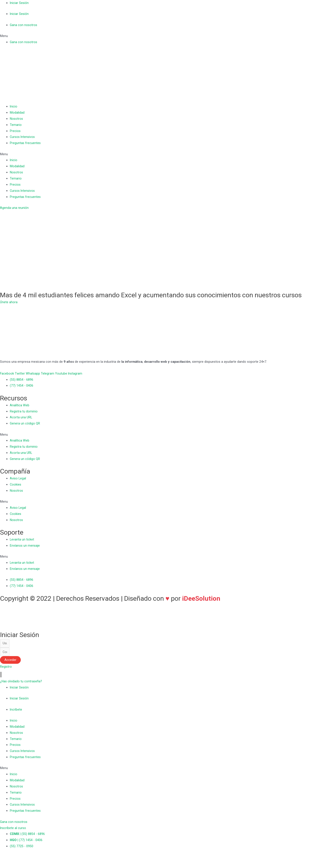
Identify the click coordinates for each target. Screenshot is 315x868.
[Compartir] (14, 860)
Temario (16, 125)
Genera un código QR (25, 423)
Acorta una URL (21, 417)
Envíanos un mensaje (25, 546)
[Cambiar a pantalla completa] (24, 860)
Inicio (14, 106)
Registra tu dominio (24, 411)
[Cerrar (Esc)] (4, 860)
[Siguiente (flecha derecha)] (14, 866)
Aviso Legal (18, 478)
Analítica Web (20, 405)
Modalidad (17, 113)
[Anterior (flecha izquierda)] (4, 866)
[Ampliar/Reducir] (33, 860)
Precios (15, 131)
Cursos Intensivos (23, 137)
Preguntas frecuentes (25, 143)
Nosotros (17, 119)
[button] (157, 36)
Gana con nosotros (24, 25)
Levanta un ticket (22, 539)
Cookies (16, 484)
